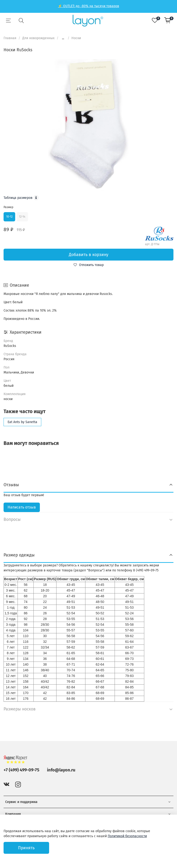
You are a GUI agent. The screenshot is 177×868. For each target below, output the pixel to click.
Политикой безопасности (127, 836)
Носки (76, 38)
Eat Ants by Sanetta (22, 422)
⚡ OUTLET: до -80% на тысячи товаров (88, 6)
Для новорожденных (38, 38)
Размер (8, 207)
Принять (26, 848)
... (63, 38)
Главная (10, 38)
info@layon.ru (61, 770)
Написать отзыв (22, 507)
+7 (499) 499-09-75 (21, 770)
